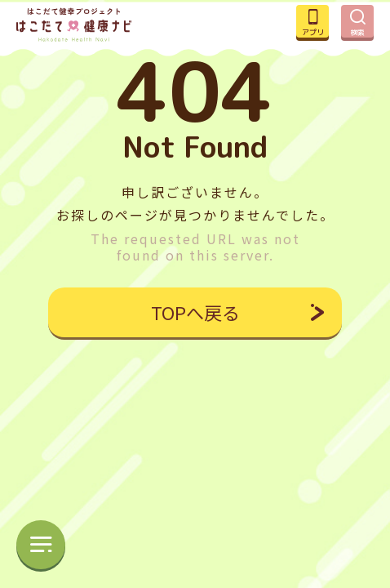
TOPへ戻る (195, 312)
